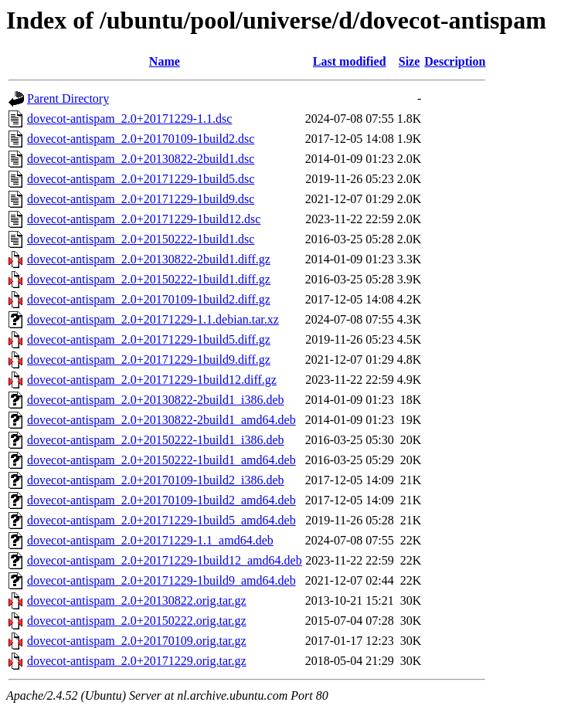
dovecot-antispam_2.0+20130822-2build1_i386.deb (156, 400)
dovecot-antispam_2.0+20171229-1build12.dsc (144, 219)
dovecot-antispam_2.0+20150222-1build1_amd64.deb (161, 460)
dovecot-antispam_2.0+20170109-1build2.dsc (141, 139)
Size (410, 61)
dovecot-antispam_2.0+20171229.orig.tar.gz (137, 661)
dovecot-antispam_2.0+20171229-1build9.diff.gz (149, 360)
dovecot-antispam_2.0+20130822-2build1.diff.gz (149, 259)
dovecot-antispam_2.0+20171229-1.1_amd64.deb (150, 540)
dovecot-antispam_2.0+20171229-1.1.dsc (129, 119)
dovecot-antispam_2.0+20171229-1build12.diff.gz (152, 380)
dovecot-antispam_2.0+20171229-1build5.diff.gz (149, 339)
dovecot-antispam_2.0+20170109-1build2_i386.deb (156, 480)
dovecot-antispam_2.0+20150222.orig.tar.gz (137, 621)
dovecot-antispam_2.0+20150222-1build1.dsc (141, 239)
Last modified (350, 61)
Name (165, 61)
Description (455, 61)
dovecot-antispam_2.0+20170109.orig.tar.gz (137, 641)
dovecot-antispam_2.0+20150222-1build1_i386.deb (156, 440)
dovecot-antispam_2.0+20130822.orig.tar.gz (137, 600)
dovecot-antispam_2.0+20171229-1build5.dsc (141, 179)
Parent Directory (68, 98)
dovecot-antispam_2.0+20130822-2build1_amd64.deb (161, 420)
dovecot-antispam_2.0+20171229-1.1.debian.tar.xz (153, 319)
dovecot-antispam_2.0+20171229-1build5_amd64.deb (161, 520)
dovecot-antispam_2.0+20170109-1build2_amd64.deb (161, 500)
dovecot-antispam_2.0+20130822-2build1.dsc (141, 159)
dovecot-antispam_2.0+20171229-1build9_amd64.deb (161, 580)
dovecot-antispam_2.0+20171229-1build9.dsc (141, 199)
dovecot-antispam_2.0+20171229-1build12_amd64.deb (165, 560)
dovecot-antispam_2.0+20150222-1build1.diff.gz (149, 279)
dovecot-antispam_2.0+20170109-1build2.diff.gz (149, 299)
